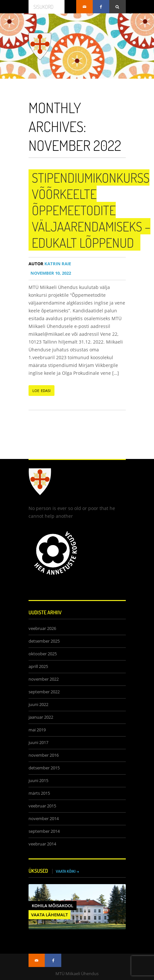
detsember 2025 (44, 641)
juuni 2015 (38, 781)
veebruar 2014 (42, 844)
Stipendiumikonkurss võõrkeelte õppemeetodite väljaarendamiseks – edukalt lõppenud (91, 210)
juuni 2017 (38, 743)
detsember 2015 (44, 768)
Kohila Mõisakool (53, 906)
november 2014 (44, 819)
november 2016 (44, 755)
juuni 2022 (38, 705)
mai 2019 (37, 730)
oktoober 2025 (43, 654)
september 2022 (44, 692)
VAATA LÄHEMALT (49, 915)
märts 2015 (39, 793)
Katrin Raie (50, 264)
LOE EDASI (42, 391)
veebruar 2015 (42, 806)
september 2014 (44, 831)
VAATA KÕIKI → (67, 871)
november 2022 (44, 679)
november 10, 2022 (50, 273)
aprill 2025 (38, 666)
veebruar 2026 (42, 628)
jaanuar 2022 (41, 717)
